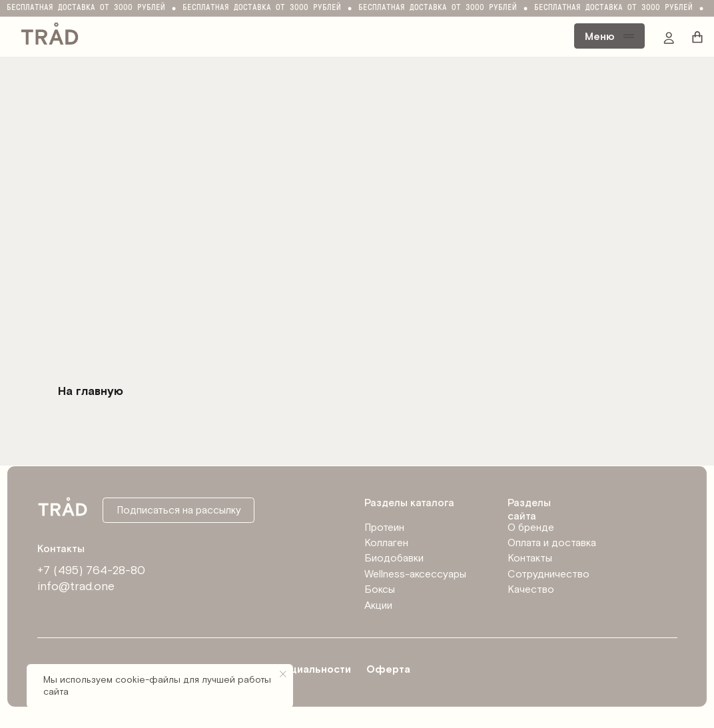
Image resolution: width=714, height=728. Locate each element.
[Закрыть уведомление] (283, 674)
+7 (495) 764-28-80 (91, 570)
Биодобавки (394, 558)
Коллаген (386, 543)
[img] (50, 32)
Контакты (530, 558)
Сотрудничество (548, 574)
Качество (531, 589)
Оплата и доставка (552, 543)
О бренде (531, 528)
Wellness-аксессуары (415, 574)
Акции (378, 605)
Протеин (384, 528)
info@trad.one (76, 586)
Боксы (380, 589)
